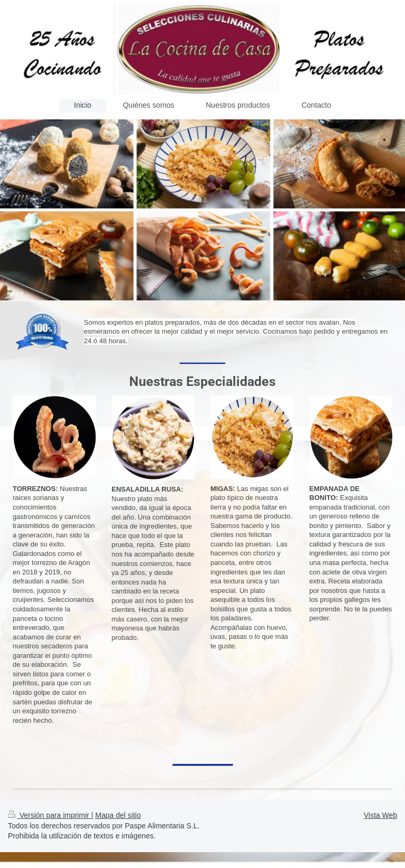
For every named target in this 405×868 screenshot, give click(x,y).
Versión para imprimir (50, 815)
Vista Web (380, 815)
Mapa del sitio (118, 815)
